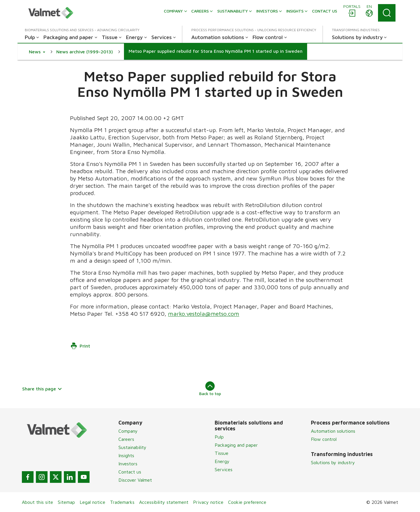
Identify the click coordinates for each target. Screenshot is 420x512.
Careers (126, 439)
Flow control (324, 439)
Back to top (210, 389)
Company (128, 431)
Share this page (42, 389)
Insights (126, 455)
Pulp (219, 437)
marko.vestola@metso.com (204, 314)
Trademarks (122, 502)
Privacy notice (208, 502)
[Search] (387, 13)
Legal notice (92, 502)
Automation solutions (333, 431)
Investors (128, 464)
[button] (37, 52)
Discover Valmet (135, 480)
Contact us (130, 472)
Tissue (222, 453)
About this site (37, 502)
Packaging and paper (236, 445)
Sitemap (66, 502)
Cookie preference (247, 502)
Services (224, 469)
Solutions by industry (333, 462)
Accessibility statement (164, 502)
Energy (222, 461)
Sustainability (132, 447)
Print (80, 346)
